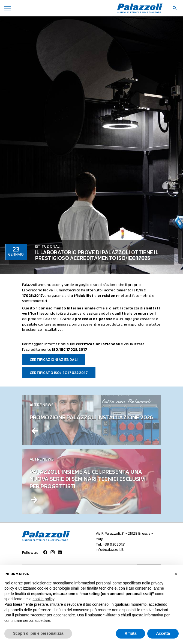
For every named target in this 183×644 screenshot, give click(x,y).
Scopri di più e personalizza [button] (38, 633)
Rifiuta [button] (131, 633)
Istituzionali (48, 246)
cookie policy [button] (43, 599)
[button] (176, 574)
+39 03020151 (114, 544)
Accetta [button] (163, 633)
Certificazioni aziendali (54, 359)
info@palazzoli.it (110, 549)
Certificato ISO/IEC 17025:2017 (59, 373)
